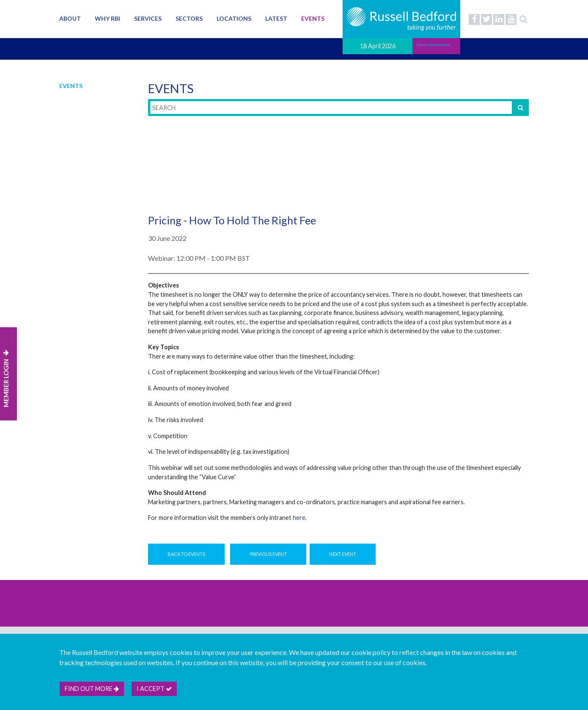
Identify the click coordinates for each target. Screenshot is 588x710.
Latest (276, 18)
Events (313, 18)
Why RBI (107, 18)
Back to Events (186, 554)
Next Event (343, 554)
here (299, 518)
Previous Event (268, 554)
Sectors (189, 18)
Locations (234, 18)
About (70, 18)
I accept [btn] (154, 689)
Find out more (92, 689)
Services (148, 18)
